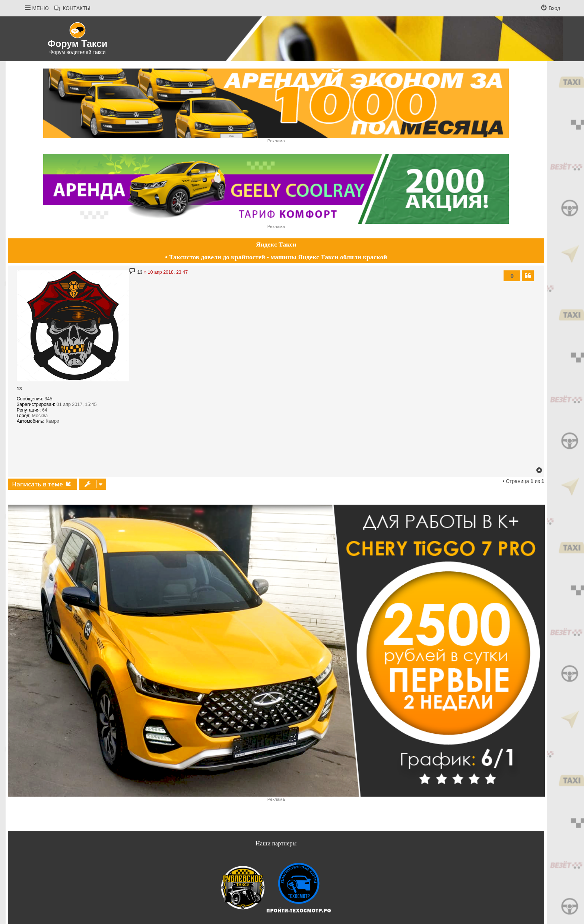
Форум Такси (78, 44)
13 (19, 389)
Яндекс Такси (276, 244)
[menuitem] (72, 9)
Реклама (276, 141)
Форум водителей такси (78, 52)
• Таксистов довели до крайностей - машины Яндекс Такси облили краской (276, 257)
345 (49, 399)
